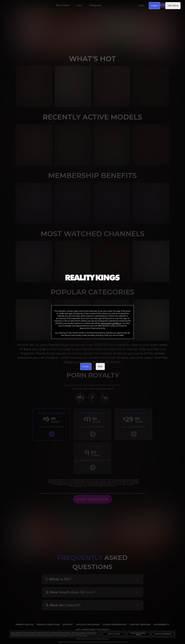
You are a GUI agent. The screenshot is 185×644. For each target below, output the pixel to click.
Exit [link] (100, 366)
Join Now (173, 6)
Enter (86, 366)
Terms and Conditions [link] (111, 323)
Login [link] (154, 6)
